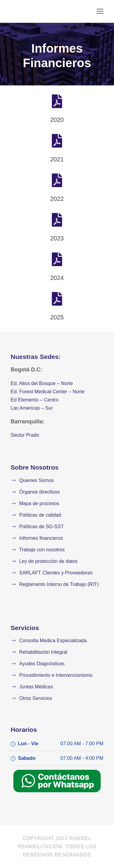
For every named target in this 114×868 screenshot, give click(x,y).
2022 (57, 199)
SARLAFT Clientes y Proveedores (56, 573)
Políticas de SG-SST (41, 527)
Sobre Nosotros (35, 467)
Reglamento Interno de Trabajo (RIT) (59, 584)
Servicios (25, 628)
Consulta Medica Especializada (53, 641)
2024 (57, 278)
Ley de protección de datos (48, 561)
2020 (57, 120)
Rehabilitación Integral (43, 652)
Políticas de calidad (40, 515)
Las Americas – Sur (32, 408)
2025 (57, 317)
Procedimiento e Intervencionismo (56, 675)
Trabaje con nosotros (42, 550)
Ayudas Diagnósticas (42, 664)
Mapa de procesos (39, 503)
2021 (57, 159)
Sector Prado (25, 435)
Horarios (24, 730)
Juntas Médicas (36, 687)
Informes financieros (41, 538)
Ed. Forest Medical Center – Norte (48, 392)
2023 (57, 238)
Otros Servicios (36, 698)
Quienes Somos (36, 480)
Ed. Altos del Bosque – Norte (42, 383)
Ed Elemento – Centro (35, 400)
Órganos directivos (39, 492)
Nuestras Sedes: (36, 357)
